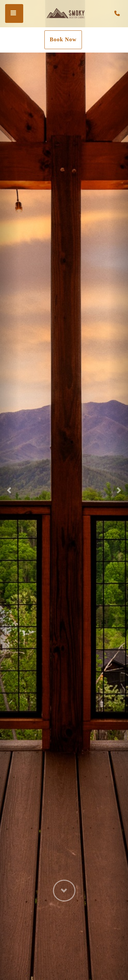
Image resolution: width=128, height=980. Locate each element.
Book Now (63, 39)
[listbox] (64, 490)
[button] (10, 490)
